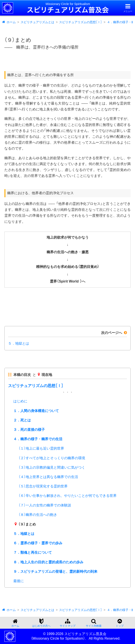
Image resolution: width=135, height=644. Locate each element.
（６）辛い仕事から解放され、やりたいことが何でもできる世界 (68, 496)
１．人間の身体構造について (36, 411)
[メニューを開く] (128, 8)
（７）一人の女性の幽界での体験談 (45, 505)
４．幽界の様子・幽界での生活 (38, 439)
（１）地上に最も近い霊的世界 (41, 448)
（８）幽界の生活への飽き (38, 515)
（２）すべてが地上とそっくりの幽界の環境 (52, 458)
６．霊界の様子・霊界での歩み (38, 543)
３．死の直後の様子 (29, 430)
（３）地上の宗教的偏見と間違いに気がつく (52, 467)
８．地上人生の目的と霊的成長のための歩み (48, 562)
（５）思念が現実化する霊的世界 (43, 486)
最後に (19, 581)
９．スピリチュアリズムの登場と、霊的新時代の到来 (55, 572)
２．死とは (22, 420)
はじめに (20, 401)
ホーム (11, 22)
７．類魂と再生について (33, 552)
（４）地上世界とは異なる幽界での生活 (48, 477)
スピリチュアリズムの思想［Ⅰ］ (81, 22)
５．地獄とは (19, 343)
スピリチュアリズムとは (37, 22)
